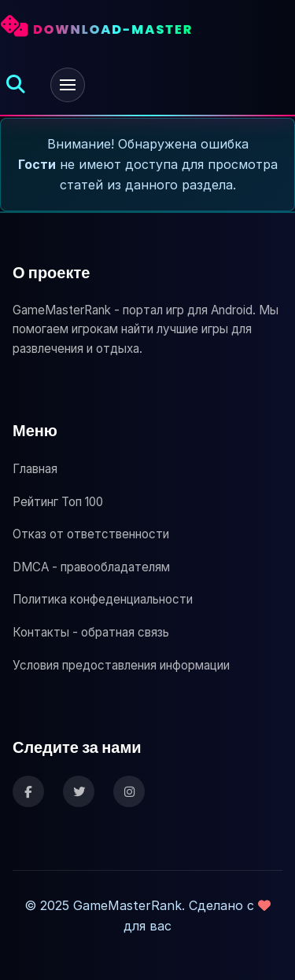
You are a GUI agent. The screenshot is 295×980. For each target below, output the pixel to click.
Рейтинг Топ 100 (58, 502)
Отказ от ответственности (91, 534)
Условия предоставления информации (121, 665)
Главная (35, 469)
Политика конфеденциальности (103, 599)
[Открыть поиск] (16, 85)
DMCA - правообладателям (91, 567)
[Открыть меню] (68, 85)
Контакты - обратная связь (91, 632)
